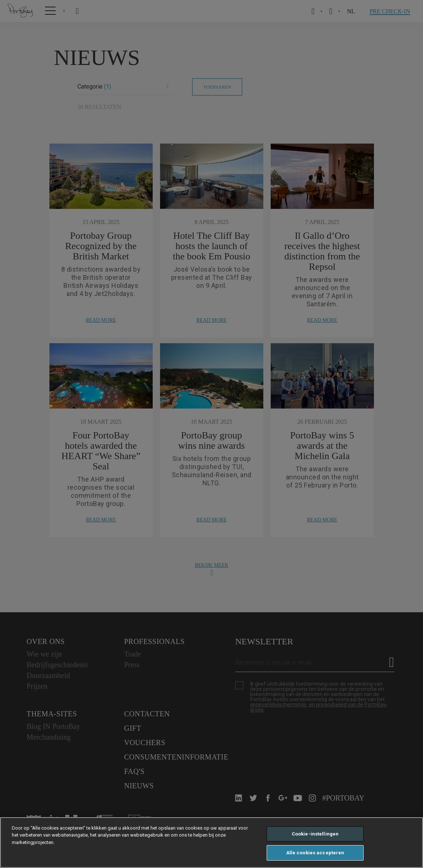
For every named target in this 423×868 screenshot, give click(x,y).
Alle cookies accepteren (315, 853)
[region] (211, 843)
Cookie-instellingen (315, 834)
